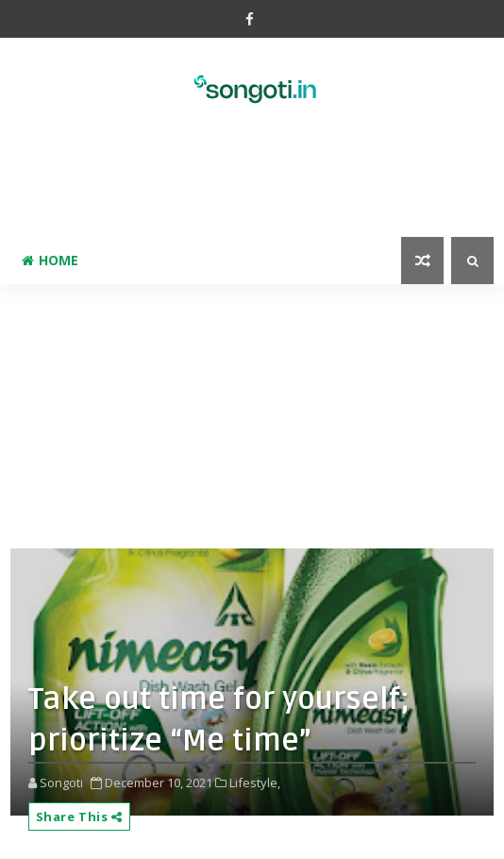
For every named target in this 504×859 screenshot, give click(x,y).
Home (50, 260)
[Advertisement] (252, 194)
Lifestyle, (255, 783)
